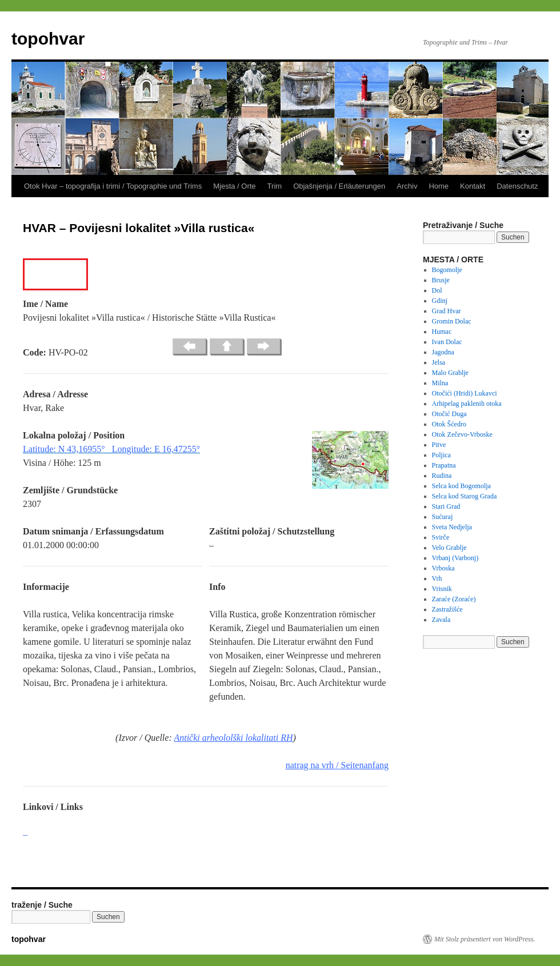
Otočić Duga (449, 414)
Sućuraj (443, 517)
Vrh (437, 578)
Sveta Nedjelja (452, 527)
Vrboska (443, 568)
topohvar (48, 39)
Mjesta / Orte (234, 186)
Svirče (441, 537)
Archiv (407, 186)
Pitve (439, 445)
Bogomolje (447, 270)
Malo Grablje (450, 373)
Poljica (441, 455)
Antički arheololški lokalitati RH (233, 738)
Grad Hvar (447, 311)
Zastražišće (447, 609)
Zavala (441, 620)
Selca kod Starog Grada (465, 496)
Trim (275, 186)
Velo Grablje (449, 548)
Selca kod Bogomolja (461, 486)
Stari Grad (446, 506)
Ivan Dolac (447, 342)
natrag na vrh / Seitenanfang (337, 765)
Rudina (442, 476)
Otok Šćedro (449, 424)
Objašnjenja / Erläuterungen (339, 186)
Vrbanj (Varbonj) (455, 558)
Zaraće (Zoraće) (454, 599)
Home (439, 186)
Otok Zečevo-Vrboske (462, 434)
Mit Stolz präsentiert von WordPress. (485, 939)
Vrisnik (442, 589)
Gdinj (440, 301)
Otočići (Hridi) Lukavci (465, 393)
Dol (437, 290)
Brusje (441, 280)
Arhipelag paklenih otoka (467, 404)
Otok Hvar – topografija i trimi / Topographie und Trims (113, 186)
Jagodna (443, 352)
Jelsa (439, 362)
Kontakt (473, 186)
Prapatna (444, 465)
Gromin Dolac (452, 321)
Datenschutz (517, 186)
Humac (442, 332)
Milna (440, 383)
